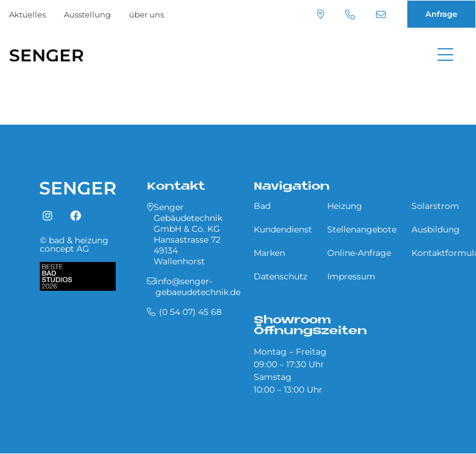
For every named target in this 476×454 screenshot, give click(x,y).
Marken (269, 253)
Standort (321, 14)
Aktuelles (27, 14)
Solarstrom (435, 206)
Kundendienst (283, 229)
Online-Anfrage (359, 253)
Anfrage (441, 14)
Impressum (351, 276)
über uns (146, 14)
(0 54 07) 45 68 (350, 14)
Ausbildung (436, 229)
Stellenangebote (362, 229)
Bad (262, 206)
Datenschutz (280, 276)
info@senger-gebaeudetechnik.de (381, 14)
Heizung (345, 206)
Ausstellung (87, 14)
